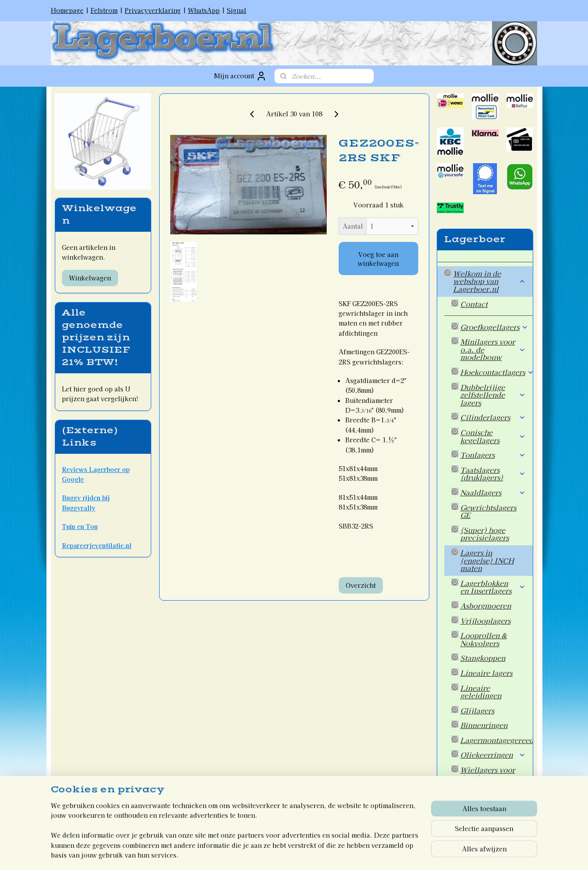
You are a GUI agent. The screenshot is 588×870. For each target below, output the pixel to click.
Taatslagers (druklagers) (493, 474)
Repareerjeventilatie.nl (97, 545)
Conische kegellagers (493, 436)
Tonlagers (493, 455)
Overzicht (360, 585)
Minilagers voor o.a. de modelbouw (493, 349)
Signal (237, 10)
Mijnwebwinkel (381, 854)
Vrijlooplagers (485, 621)
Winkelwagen (90, 278)
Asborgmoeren (486, 606)
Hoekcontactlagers (496, 372)
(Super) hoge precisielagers (485, 534)
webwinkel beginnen (306, 854)
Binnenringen (484, 725)
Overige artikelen (491, 792)
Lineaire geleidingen (481, 692)
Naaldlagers (493, 492)
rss (274, 854)
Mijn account (240, 76)
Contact (474, 304)
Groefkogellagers (494, 327)
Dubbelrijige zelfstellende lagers (493, 395)
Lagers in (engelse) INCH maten (487, 560)
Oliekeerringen (493, 755)
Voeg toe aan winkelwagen (378, 259)
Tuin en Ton (80, 526)
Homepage (67, 10)
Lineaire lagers (486, 673)
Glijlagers (477, 710)
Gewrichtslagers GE (488, 511)
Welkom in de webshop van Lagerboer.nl (489, 281)
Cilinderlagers (493, 417)
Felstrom (104, 10)
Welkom (468, 815)
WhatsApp (204, 10)
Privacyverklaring (153, 10)
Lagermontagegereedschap (496, 740)
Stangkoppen (483, 658)
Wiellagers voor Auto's (488, 774)
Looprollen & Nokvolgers (483, 639)
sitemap (258, 854)
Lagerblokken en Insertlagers (493, 587)
